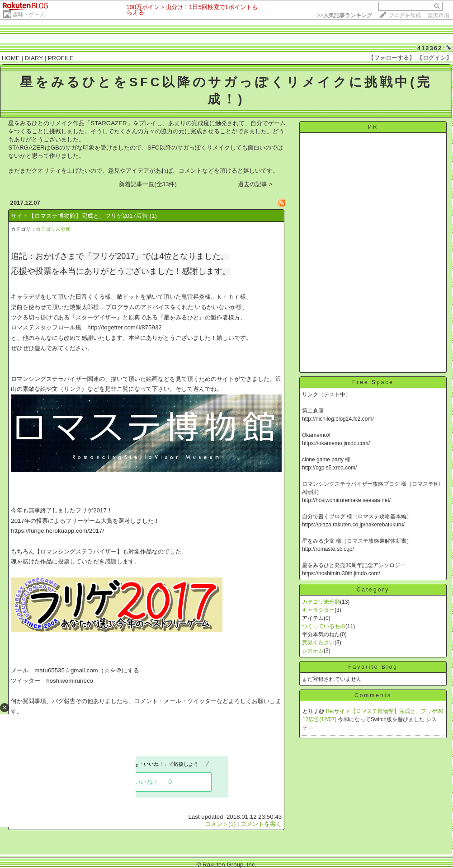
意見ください (318, 643)
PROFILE (61, 58)
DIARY (34, 58)
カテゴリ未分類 (53, 229)
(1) (153, 216)
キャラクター (318, 610)
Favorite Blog (373, 667)
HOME (11, 58)
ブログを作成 (405, 15)
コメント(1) (220, 824)
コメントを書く (261, 824)
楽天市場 (439, 15)
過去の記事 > (255, 184)
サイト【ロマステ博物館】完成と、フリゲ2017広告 (79, 216)
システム (313, 651)
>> (344, 15)
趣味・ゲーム (29, 14)
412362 (430, 48)
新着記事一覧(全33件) (148, 184)
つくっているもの (324, 626)
